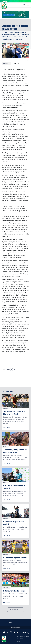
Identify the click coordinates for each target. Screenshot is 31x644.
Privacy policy (20, 638)
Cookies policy (20, 640)
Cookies (19, 642)
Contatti (25, 632)
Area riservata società (15, 627)
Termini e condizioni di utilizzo (23, 636)
